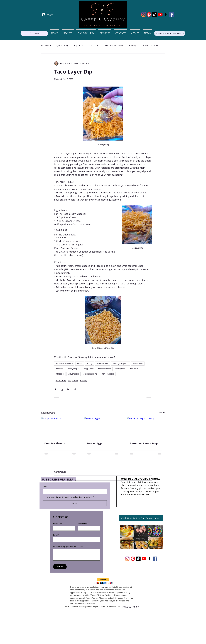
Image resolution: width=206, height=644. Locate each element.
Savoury (133, 45)
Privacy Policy (131, 607)
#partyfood (120, 369)
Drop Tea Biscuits (55, 443)
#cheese (60, 369)
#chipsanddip (108, 374)
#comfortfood (103, 364)
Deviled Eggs (95, 443)
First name (58, 524)
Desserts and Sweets (115, 45)
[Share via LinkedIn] (68, 389)
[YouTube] (160, 14)
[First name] (63, 528)
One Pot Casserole (150, 45)
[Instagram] (144, 14)
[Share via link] (75, 389)
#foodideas (138, 364)
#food (80, 364)
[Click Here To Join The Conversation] (170, 33)
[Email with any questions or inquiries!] (77, 555)
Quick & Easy (62, 45)
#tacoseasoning (90, 374)
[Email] (74, 491)
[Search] (165, 20)
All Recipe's (46, 45)
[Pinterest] (149, 14)
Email (45, 487)
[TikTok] (155, 14)
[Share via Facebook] (56, 389)
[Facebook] (166, 14)
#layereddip (74, 374)
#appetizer (89, 369)
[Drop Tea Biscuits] (60, 428)
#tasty (89, 364)
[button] (103, 581)
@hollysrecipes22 (121, 364)
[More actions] (150, 63)
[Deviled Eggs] (103, 428)
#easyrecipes (74, 369)
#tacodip (60, 374)
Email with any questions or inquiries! (69, 546)
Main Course (94, 45)
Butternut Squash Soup (144, 443)
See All (162, 412)
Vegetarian (78, 45)
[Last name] (88, 528)
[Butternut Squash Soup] (146, 428)
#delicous (134, 369)
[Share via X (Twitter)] (62, 389)
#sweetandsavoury (64, 364)
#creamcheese (104, 369)
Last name (83, 524)
